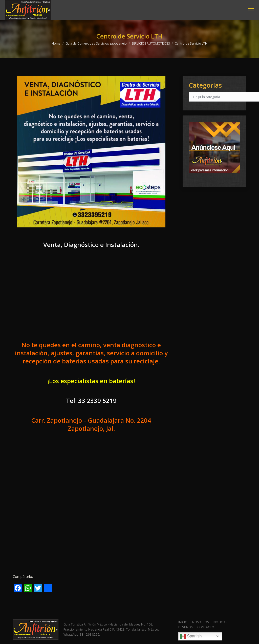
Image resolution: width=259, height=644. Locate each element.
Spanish (191, 636)
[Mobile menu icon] (251, 10)
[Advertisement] (91, 299)
